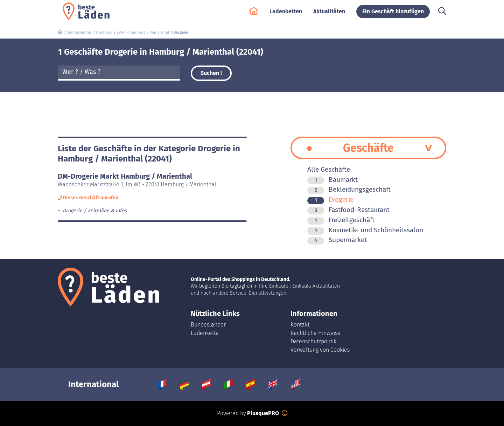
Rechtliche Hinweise (316, 333)
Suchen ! (211, 73)
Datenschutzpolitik (313, 341)
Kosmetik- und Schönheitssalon (365, 230)
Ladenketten (286, 15)
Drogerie (330, 200)
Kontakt (300, 325)
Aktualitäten (329, 15)
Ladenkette (205, 333)
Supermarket (337, 240)
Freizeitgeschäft (341, 220)
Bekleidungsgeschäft (349, 189)
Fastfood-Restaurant (348, 210)
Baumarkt (332, 180)
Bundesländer (208, 325)
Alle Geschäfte (329, 169)
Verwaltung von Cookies (320, 350)
